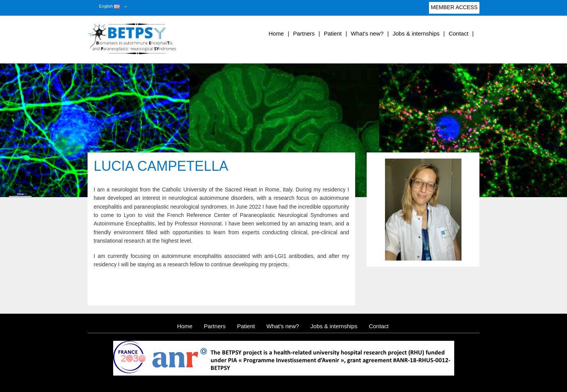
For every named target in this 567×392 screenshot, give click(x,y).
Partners (304, 33)
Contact (458, 33)
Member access (454, 9)
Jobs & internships (416, 33)
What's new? (367, 33)
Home (276, 33)
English (110, 6)
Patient (333, 33)
